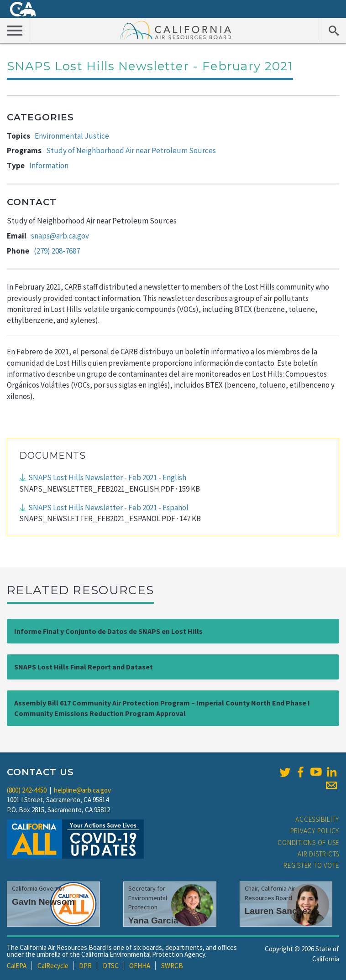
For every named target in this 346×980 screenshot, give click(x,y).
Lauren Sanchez (278, 911)
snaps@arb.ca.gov (60, 236)
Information (49, 166)
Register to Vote (311, 865)
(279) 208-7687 (57, 251)
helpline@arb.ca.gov (82, 790)
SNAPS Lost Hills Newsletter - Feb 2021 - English (107, 477)
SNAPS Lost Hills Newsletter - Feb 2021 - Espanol (108, 508)
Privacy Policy (315, 831)
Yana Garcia (153, 920)
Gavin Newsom (43, 902)
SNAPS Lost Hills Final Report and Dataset (84, 667)
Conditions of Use (308, 843)
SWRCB (172, 966)
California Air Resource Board (176, 30)
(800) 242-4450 (27, 790)
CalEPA (17, 966)
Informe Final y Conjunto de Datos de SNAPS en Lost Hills (108, 631)
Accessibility (317, 819)
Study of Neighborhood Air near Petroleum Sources (131, 150)
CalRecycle (53, 966)
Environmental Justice (72, 136)
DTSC (111, 966)
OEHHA (140, 966)
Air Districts (318, 854)
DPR (85, 966)
